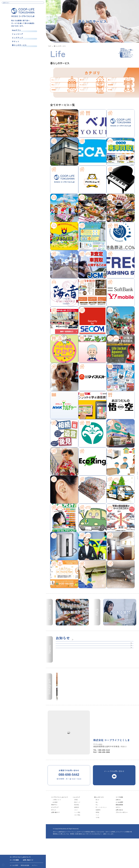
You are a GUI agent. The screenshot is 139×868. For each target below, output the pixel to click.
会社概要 (55, 832)
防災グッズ (78, 832)
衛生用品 (77, 834)
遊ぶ (111, 84)
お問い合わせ (120, 839)
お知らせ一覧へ (38, 4)
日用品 (76, 829)
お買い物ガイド (28, 860)
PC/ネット (87, 98)
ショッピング (17, 35)
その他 (112, 111)
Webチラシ (16, 30)
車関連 (56, 111)
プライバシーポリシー (123, 842)
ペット (84, 111)
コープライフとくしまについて (20, 857)
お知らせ (118, 829)
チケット (15, 43)
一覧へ (74, 665)
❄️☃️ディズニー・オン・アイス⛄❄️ (26, 4)
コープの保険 (14, 860)
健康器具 (77, 837)
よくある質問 (14, 865)
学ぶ (55, 98)
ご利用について (57, 829)
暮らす (84, 84)
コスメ (76, 839)
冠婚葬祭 (114, 98)
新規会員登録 (25, 865)
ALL (54, 84)
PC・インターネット (102, 837)
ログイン (35, 865)
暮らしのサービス (19, 48)
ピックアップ (17, 39)
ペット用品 (78, 842)
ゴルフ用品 (78, 844)
